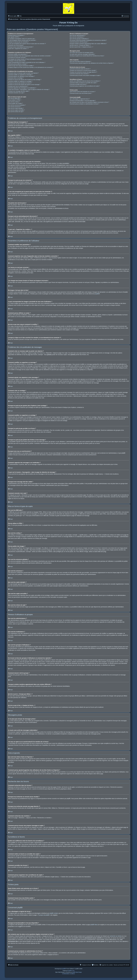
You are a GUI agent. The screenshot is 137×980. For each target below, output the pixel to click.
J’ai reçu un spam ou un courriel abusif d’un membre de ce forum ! (87, 56)
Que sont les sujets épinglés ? (16, 108)
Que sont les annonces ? (15, 107)
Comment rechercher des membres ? (79, 74)
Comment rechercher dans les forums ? (80, 69)
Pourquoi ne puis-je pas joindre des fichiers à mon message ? (24, 85)
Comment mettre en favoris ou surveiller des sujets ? (83, 83)
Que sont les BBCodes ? (14, 98)
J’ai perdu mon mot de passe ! (16, 45)
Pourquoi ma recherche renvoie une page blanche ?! (83, 72)
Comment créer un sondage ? (16, 78)
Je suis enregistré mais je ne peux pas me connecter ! (22, 40)
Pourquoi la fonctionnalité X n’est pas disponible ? (83, 101)
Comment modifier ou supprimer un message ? (20, 75)
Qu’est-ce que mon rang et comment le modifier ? (21, 66)
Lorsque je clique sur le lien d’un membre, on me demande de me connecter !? (31, 67)
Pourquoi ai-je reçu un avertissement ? (18, 86)
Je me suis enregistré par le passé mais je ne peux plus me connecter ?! (27, 44)
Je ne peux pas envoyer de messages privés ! (82, 52)
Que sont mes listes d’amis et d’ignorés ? (80, 61)
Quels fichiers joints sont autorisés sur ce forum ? (83, 92)
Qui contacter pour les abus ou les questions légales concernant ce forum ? (89, 102)
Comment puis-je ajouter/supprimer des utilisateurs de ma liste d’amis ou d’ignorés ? (92, 63)
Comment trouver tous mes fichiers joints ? (81, 93)
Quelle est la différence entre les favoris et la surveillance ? (85, 81)
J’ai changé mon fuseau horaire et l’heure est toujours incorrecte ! (25, 59)
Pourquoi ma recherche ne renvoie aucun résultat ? (83, 70)
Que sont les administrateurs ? (78, 35)
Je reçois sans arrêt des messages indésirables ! (82, 54)
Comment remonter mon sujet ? (16, 93)
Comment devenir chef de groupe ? (79, 42)
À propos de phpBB (44, 915)
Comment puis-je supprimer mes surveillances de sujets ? (85, 86)
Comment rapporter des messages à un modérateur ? (22, 88)
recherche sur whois (115, 936)
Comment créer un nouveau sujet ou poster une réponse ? (23, 73)
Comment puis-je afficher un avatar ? (18, 64)
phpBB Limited (54, 913)
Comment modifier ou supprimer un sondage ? (20, 81)
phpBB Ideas (94, 925)
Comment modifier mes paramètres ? (18, 54)
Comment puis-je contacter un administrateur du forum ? (84, 104)
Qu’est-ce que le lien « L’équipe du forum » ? (81, 47)
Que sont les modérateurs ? (77, 37)
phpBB (97, 294)
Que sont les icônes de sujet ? (16, 112)
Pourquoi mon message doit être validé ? (19, 91)
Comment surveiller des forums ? (78, 84)
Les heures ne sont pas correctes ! (17, 57)
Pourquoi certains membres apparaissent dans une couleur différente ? (88, 44)
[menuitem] (19, 16)
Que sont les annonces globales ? (17, 105)
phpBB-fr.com (71, 971)
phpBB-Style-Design (77, 972)
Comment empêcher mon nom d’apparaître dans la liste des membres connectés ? (30, 56)
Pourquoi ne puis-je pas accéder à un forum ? (20, 83)
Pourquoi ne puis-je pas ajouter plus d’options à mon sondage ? (25, 80)
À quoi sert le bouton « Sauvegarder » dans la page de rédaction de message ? (29, 89)
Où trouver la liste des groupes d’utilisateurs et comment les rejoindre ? (88, 40)
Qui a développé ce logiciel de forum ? (80, 99)
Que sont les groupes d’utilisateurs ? (79, 39)
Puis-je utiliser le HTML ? (15, 100)
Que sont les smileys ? (14, 102)
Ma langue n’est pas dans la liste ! (17, 61)
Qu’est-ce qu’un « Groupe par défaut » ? (80, 45)
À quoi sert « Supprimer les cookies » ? (18, 49)
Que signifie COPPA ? (14, 37)
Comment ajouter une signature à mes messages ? (21, 76)
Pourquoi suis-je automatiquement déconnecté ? (21, 47)
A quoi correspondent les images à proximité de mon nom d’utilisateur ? (27, 62)
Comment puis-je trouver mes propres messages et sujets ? (85, 75)
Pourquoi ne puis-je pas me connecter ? (18, 42)
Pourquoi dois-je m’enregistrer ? (16, 35)
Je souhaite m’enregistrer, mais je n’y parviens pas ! (22, 39)
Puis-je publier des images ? (15, 103)
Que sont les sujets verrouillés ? (16, 110)
